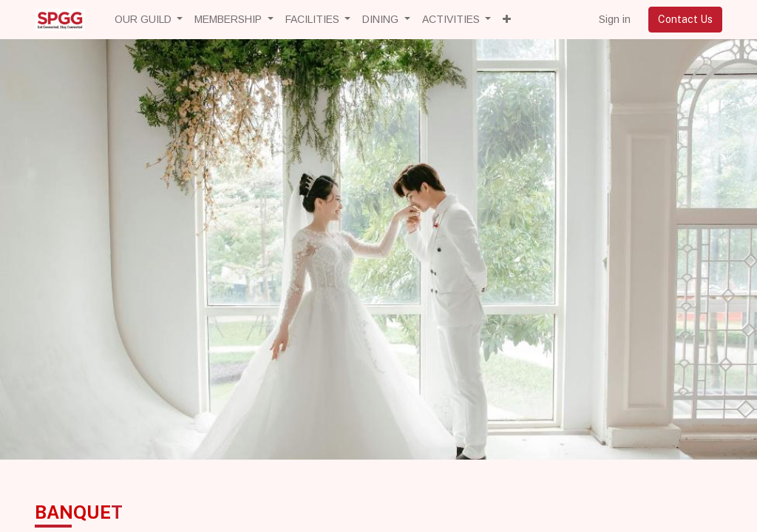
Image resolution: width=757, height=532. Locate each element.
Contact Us (685, 19)
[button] (507, 20)
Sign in (615, 19)
